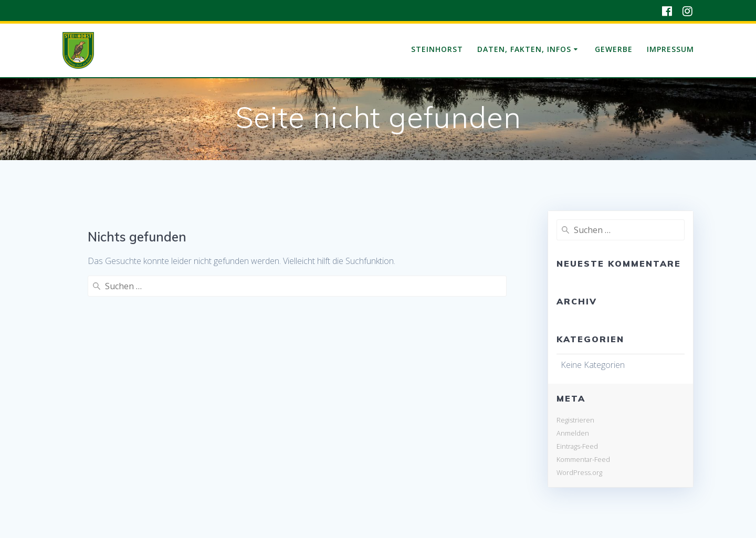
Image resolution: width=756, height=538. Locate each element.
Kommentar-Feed (583, 459)
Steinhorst (437, 49)
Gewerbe (614, 49)
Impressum (670, 49)
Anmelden (573, 433)
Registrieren (575, 420)
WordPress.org (579, 472)
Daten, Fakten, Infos (524, 49)
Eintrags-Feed (577, 446)
